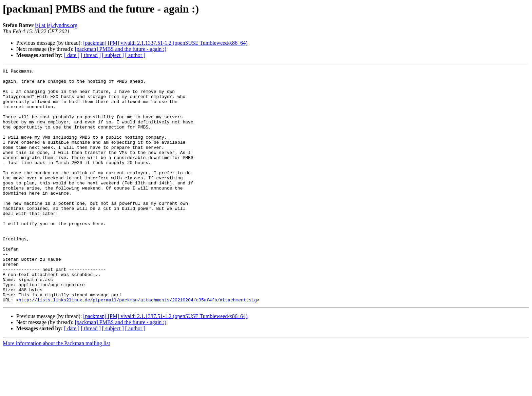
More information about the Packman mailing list (56, 390)
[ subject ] (113, 55)
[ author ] (135, 55)
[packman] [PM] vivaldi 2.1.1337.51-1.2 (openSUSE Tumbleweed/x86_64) (165, 43)
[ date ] (72, 55)
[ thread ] (91, 55)
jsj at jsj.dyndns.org (56, 25)
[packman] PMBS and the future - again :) (120, 49)
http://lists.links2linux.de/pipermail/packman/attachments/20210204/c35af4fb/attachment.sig (138, 346)
